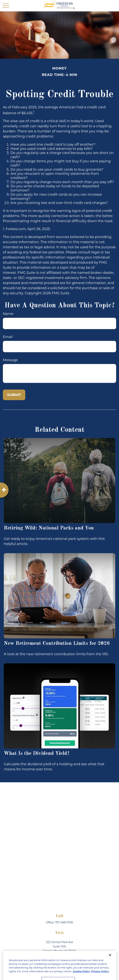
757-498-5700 (64, 922)
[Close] (110, 960)
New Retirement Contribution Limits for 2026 (57, 643)
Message (10, 360)
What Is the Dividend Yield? (37, 753)
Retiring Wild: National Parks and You (49, 528)
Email (8, 337)
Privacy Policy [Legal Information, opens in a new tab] (100, 976)
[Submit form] (14, 395)
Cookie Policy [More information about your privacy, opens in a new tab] (82, 976)
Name (8, 314)
